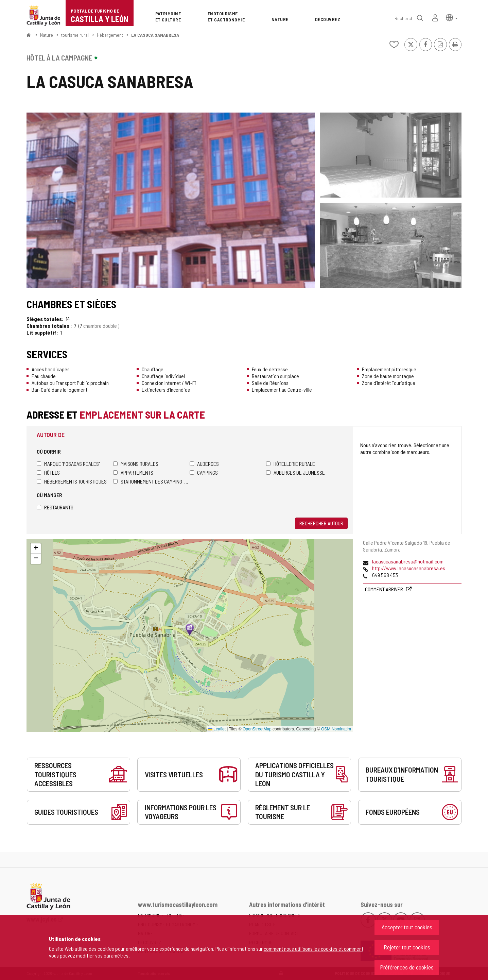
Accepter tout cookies (407, 927)
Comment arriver (385, 589)
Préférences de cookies (407, 967)
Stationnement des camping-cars (151, 481)
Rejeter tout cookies (407, 947)
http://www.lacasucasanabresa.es (409, 568)
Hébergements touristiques (72, 481)
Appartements (133, 472)
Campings (204, 472)
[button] (452, 17)
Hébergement (110, 35)
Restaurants (55, 507)
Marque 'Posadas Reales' (68, 464)
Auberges (204, 464)
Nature (47, 35)
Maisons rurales (136, 464)
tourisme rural (75, 35)
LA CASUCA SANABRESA (155, 35)
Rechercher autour (321, 523)
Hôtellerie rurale (291, 464)
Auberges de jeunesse (295, 472)
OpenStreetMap (257, 729)
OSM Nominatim (336, 729)
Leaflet (217, 729)
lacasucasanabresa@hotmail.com (408, 561)
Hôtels (48, 472)
